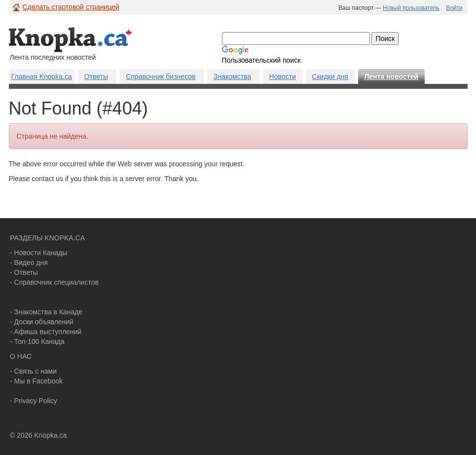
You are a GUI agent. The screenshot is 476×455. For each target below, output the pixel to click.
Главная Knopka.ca (42, 76)
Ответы (96, 76)
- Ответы (24, 272)
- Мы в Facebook (36, 381)
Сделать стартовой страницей (71, 7)
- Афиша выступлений (46, 332)
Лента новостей (391, 76)
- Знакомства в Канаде (46, 312)
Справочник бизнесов (161, 76)
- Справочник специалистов (54, 282)
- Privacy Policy (34, 401)
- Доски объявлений (42, 322)
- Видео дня (29, 263)
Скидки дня (330, 76)
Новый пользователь (411, 8)
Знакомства (232, 76)
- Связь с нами (33, 371)
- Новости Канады (38, 253)
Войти (454, 8)
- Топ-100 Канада (37, 341)
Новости (283, 76)
